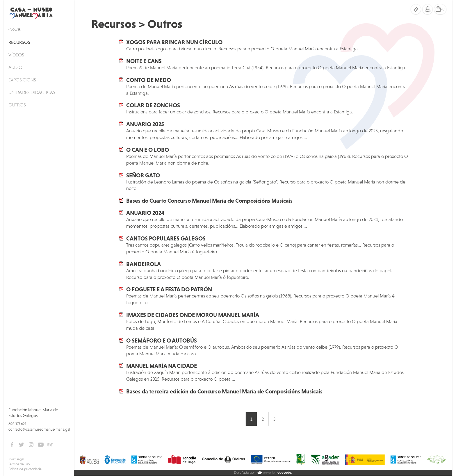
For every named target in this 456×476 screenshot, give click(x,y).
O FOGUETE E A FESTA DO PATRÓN (169, 289)
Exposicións (22, 80)
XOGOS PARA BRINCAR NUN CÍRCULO (174, 42)
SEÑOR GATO (143, 175)
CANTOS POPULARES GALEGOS (166, 238)
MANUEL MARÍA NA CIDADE (162, 366)
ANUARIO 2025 (145, 124)
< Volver (15, 30)
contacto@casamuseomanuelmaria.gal (39, 429)
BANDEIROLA (144, 264)
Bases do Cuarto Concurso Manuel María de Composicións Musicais (209, 201)
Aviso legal (16, 459)
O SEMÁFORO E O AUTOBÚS (162, 340)
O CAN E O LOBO (148, 150)
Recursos (19, 42)
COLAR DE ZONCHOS (153, 105)
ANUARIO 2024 (145, 213)
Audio (15, 67)
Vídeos (16, 55)
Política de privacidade (25, 469)
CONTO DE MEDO (149, 80)
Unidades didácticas (32, 92)
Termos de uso (19, 464)
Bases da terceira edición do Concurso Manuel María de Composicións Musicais (224, 391)
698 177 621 (17, 424)
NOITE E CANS (144, 61)
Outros (17, 105)
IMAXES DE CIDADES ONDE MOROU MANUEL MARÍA (193, 315)
